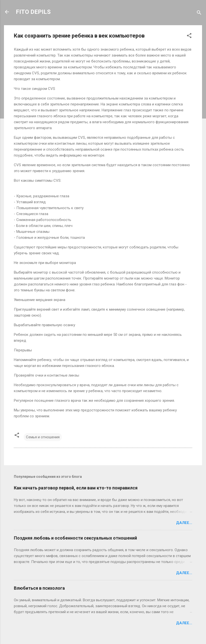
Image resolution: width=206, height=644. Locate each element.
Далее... (184, 523)
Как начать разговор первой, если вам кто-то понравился (76, 488)
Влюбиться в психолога (39, 588)
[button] (189, 36)
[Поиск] (199, 13)
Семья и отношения (43, 437)
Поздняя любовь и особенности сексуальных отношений (75, 538)
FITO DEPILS (33, 12)
